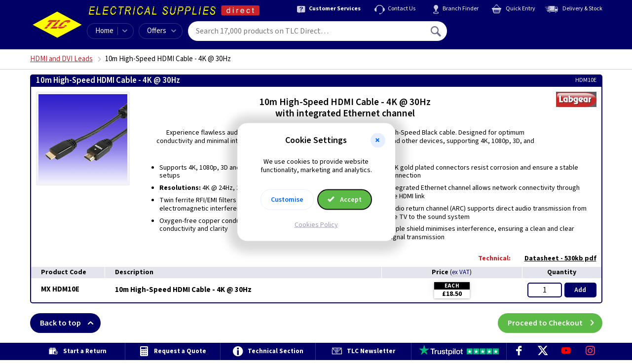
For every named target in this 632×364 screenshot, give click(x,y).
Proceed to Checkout (555, 323)
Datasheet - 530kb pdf (556, 258)
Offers (162, 31)
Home (104, 31)
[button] (378, 141)
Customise (287, 199)
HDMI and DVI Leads (61, 59)
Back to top (70, 323)
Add (580, 290)
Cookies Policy (316, 224)
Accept (345, 199)
